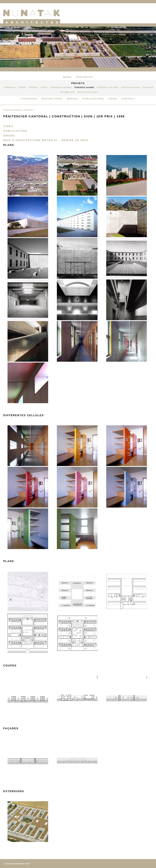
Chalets (22, 87)
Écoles (44, 87)
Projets (78, 83)
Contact (128, 99)
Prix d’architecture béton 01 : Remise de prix (46, 140)
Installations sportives (61, 87)
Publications (93, 99)
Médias (73, 99)
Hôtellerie (33, 87)
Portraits (84, 77)
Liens (113, 99)
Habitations (10, 87)
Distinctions (52, 99)
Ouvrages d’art (67, 92)
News (67, 77)
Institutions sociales (84, 87)
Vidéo (8, 126)
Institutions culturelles (108, 87)
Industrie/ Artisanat (131, 87)
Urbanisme (148, 87)
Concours (29, 99)
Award (9, 136)
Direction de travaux (88, 92)
